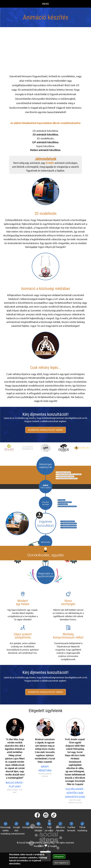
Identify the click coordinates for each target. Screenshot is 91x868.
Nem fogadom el (61, 863)
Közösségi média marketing (6, 828)
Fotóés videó (49, 827)
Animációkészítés (60, 827)
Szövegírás (27, 825)
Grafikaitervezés (71, 827)
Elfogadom (59, 857)
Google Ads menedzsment (18, 828)
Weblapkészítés (38, 827)
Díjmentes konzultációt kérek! (46, 430)
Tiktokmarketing (82, 827)
